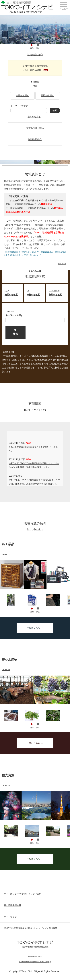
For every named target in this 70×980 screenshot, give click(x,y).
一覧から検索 (36, 293)
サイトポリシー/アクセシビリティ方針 (23, 894)
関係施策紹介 (35, 139)
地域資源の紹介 (35, 55)
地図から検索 (14, 293)
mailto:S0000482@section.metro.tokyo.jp (35, 962)
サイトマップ (10, 917)
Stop (38, 45)
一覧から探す (22, 95)
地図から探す (48, 95)
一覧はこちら (34, 628)
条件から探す (34, 117)
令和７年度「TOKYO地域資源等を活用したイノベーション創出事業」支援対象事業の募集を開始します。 (34, 484)
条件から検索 (58, 293)
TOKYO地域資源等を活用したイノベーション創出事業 (30, 928)
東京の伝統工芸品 (35, 128)
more (61, 263)
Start (32, 45)
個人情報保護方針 (12, 905)
